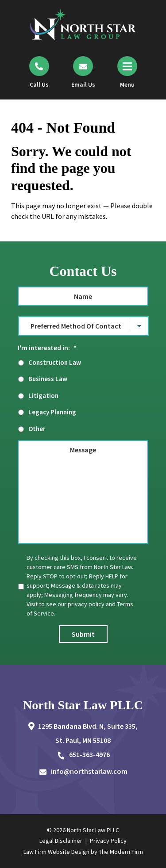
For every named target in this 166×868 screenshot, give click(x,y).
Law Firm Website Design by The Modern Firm (83, 852)
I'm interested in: (47, 348)
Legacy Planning (52, 412)
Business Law (48, 379)
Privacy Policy (108, 841)
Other (37, 429)
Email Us (83, 84)
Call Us (39, 84)
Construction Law (55, 362)
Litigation (43, 396)
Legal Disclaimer (61, 841)
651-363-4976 (89, 754)
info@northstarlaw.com (89, 771)
